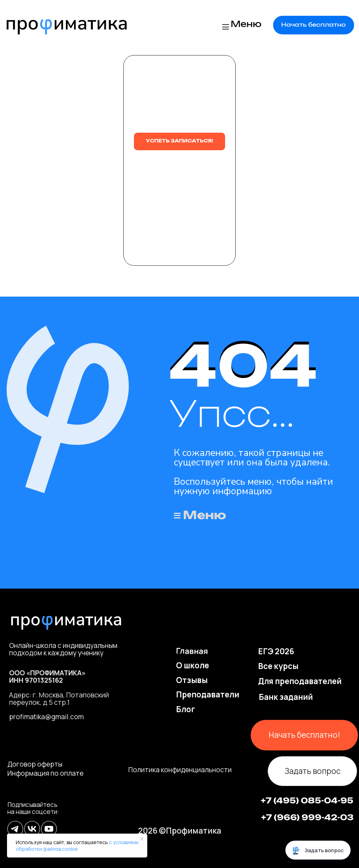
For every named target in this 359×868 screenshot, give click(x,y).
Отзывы (192, 680)
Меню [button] (246, 25)
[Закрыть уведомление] (142, 839)
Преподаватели (208, 694)
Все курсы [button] (278, 666)
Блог (185, 709)
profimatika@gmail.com (46, 717)
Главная (192, 651)
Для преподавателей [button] (300, 681)
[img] (67, 27)
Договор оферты (35, 764)
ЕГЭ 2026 (276, 651)
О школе (192, 665)
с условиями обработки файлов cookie (77, 846)
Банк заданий (286, 697)
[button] (313, 25)
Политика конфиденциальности (180, 770)
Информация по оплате (45, 773)
